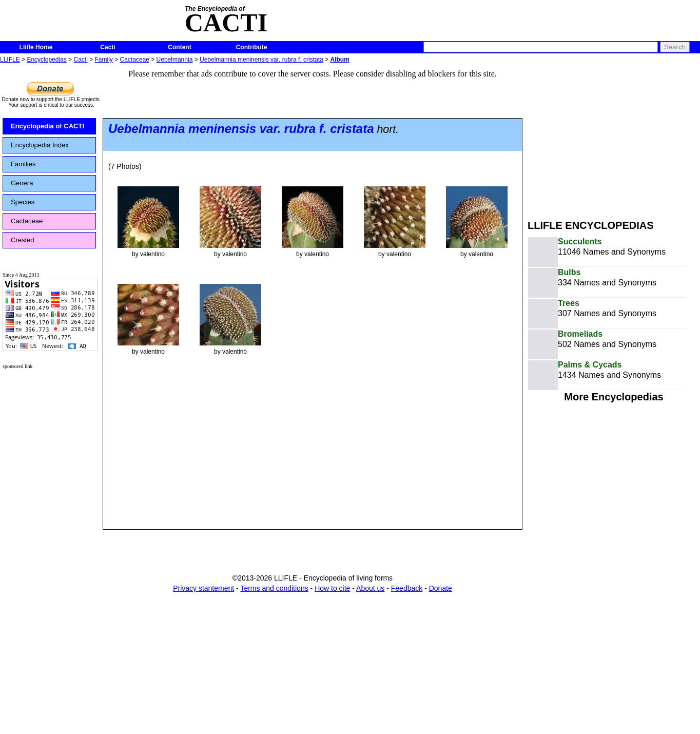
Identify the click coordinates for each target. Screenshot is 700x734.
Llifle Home (36, 47)
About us (370, 588)
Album (339, 60)
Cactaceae (135, 60)
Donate (441, 588)
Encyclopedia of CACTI (47, 126)
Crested (23, 240)
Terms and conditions (274, 588)
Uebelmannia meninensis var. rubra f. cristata (261, 60)
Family (104, 60)
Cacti (108, 47)
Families (23, 164)
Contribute (252, 47)
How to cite (332, 588)
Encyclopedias (46, 60)
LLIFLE (10, 60)
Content (179, 47)
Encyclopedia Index (40, 145)
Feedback (407, 588)
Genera (22, 183)
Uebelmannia (175, 60)
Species (23, 202)
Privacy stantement (203, 588)
